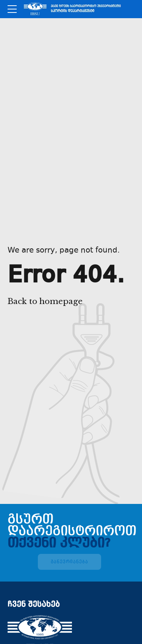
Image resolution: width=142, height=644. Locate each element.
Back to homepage (45, 301)
